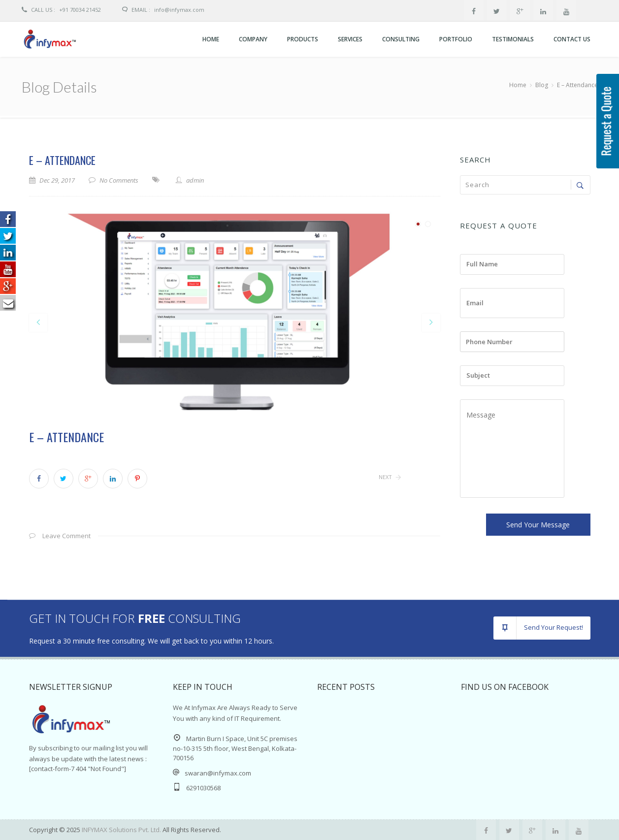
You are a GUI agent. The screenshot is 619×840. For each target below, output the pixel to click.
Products (303, 39)
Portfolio (456, 39)
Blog (542, 85)
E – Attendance (62, 160)
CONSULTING (401, 39)
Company (253, 39)
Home (211, 39)
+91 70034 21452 (61, 10)
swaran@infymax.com (218, 773)
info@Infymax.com (179, 10)
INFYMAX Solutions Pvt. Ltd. (122, 830)
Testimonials (513, 39)
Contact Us (572, 39)
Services (350, 39)
